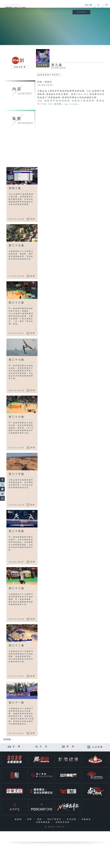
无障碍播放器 (44, 822)
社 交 (44, 747)
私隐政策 (87, 819)
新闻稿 (19, 819)
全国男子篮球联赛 (83, 101)
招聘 (30, 819)
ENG (87, 5)
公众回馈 (98, 747)
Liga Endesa (71, 104)
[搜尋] (98, 5)
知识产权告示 (55, 819)
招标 (40, 819)
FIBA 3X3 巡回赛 (51, 104)
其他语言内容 (63, 822)
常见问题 (72, 819)
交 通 (17, 747)
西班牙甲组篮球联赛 (57, 101)
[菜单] (107, 4)
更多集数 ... (8, 739)
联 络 (71, 747)
